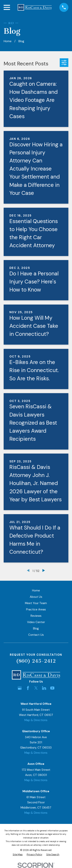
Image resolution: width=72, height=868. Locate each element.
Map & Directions (36, 720)
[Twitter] (36, 688)
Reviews (36, 616)
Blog (36, 628)
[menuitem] (18, 855)
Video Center (36, 622)
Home (36, 590)
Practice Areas (36, 609)
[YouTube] (52, 688)
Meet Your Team (36, 603)
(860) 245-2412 (36, 661)
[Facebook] (28, 688)
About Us (36, 597)
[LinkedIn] (44, 688)
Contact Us (36, 635)
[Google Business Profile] (20, 688)
